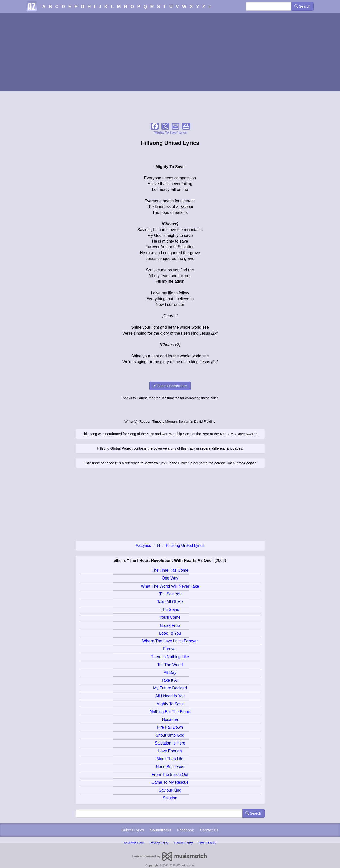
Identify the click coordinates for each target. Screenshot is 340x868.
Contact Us (209, 830)
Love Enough (170, 751)
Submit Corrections (170, 386)
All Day (170, 672)
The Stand (170, 610)
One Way (170, 578)
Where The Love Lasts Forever (170, 641)
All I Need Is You (170, 696)
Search (302, 6)
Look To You (170, 633)
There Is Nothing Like (170, 657)
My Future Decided (170, 688)
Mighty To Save (170, 704)
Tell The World (170, 665)
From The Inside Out (170, 775)
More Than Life (170, 759)
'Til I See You (170, 594)
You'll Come (170, 617)
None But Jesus (170, 767)
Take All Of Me (170, 602)
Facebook (185, 830)
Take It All (170, 680)
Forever (170, 649)
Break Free (170, 625)
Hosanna (170, 719)
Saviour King (170, 790)
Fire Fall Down (170, 727)
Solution (170, 798)
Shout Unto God (170, 735)
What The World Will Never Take (170, 586)
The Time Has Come (170, 570)
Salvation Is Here (170, 743)
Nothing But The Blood (170, 712)
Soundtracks (160, 830)
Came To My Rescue (170, 782)
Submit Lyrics (133, 830)
